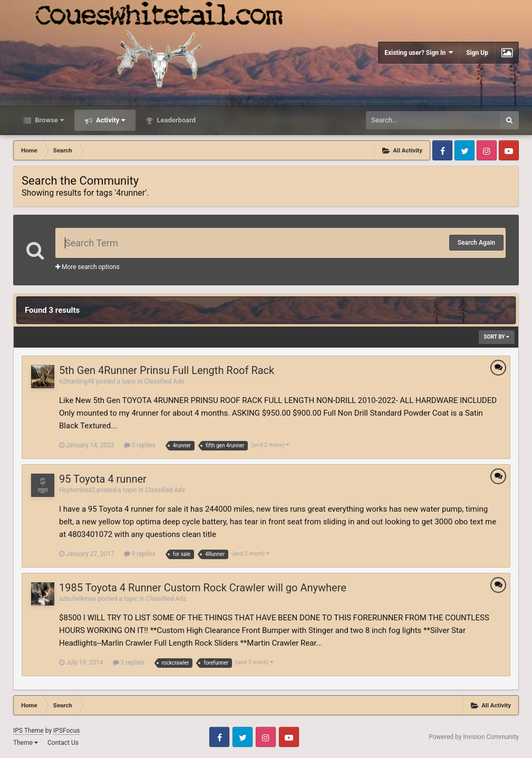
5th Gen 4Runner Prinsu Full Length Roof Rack (167, 370)
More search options (88, 267)
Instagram (487, 150)
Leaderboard (175, 120)
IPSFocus (66, 731)
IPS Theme (28, 731)
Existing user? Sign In (419, 52)
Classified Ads (164, 381)
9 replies (140, 554)
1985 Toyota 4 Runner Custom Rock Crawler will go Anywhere (203, 588)
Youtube (509, 150)
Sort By (497, 337)
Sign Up (477, 53)
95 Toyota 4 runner (103, 479)
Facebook (442, 150)
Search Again (476, 243)
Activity (110, 120)
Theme (26, 743)
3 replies (140, 445)
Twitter (465, 150)
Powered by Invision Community (474, 737)
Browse (49, 120)
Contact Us (63, 743)
